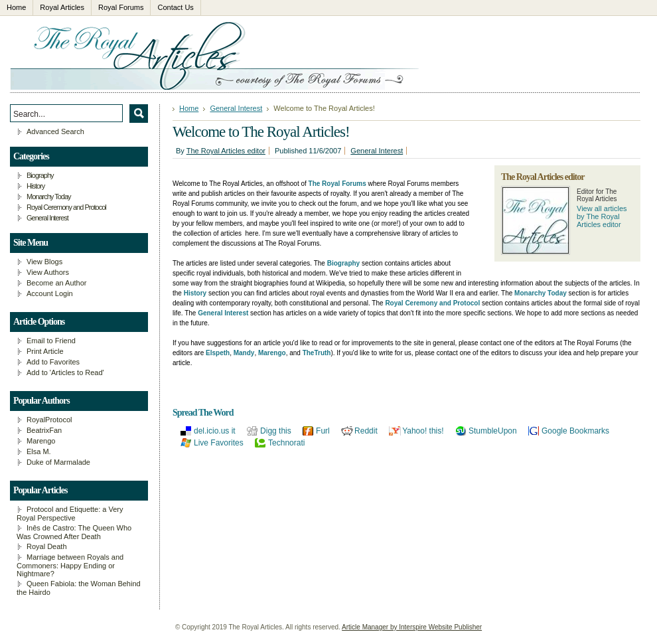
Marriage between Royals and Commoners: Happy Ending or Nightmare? (70, 565)
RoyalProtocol (49, 420)
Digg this (276, 431)
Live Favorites (219, 443)
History (36, 186)
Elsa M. (39, 451)
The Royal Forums (337, 184)
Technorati (286, 443)
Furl (323, 431)
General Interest (236, 108)
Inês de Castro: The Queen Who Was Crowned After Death (74, 532)
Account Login (50, 293)
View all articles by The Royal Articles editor (602, 216)
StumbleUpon (493, 431)
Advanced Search (55, 131)
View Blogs (44, 262)
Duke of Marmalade (58, 462)
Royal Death (47, 546)
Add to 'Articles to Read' (65, 372)
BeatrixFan (44, 430)
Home (189, 108)
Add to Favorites (53, 362)
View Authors (48, 272)
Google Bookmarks (575, 431)
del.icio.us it (215, 431)
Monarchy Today (49, 197)
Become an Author (57, 283)
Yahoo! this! (423, 431)
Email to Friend (51, 341)
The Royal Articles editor (226, 151)
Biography (40, 175)
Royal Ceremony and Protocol (66, 207)
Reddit (366, 431)
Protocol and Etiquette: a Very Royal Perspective (70, 514)
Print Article (45, 351)
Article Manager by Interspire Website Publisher (412, 627)
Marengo (41, 441)
